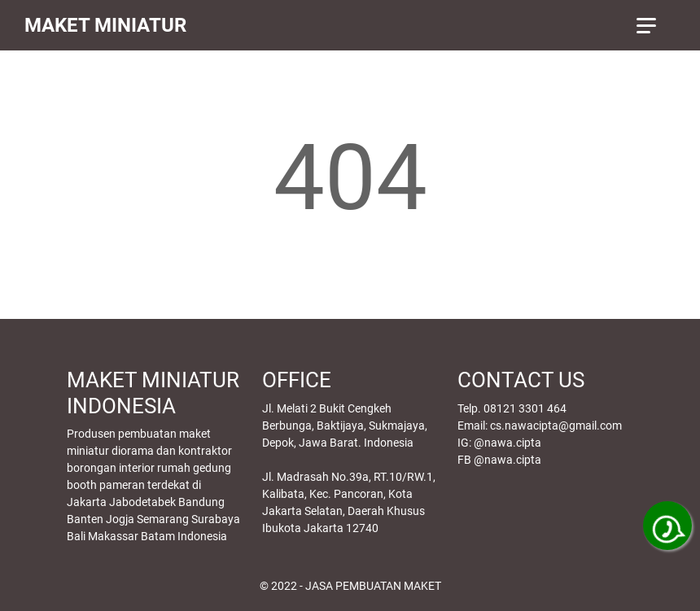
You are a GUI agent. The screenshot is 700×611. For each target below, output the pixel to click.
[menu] (656, 25)
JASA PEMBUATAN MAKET (373, 586)
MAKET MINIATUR (105, 25)
